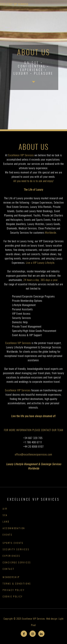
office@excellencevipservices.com (33, 455)
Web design (52, 619)
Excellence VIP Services (14, 4)
